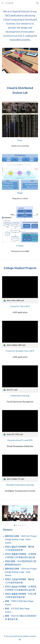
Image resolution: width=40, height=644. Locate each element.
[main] (20, 26)
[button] (3, 3)
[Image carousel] (20, 516)
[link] (20, 290)
